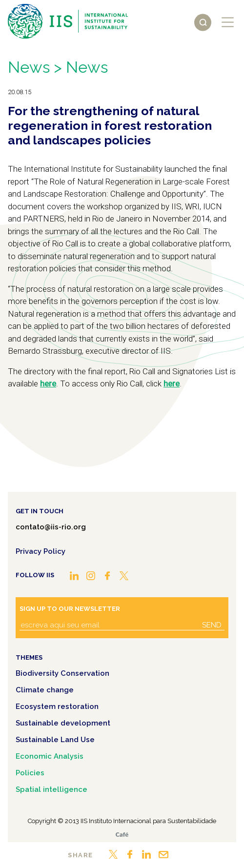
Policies (30, 773)
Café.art (122, 835)
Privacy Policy (41, 551)
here (48, 384)
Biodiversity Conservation (62, 673)
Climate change (45, 690)
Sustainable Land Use (55, 740)
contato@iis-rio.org (51, 527)
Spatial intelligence (51, 789)
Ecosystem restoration (57, 707)
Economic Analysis (50, 756)
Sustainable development (63, 723)
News (29, 67)
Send (212, 625)
